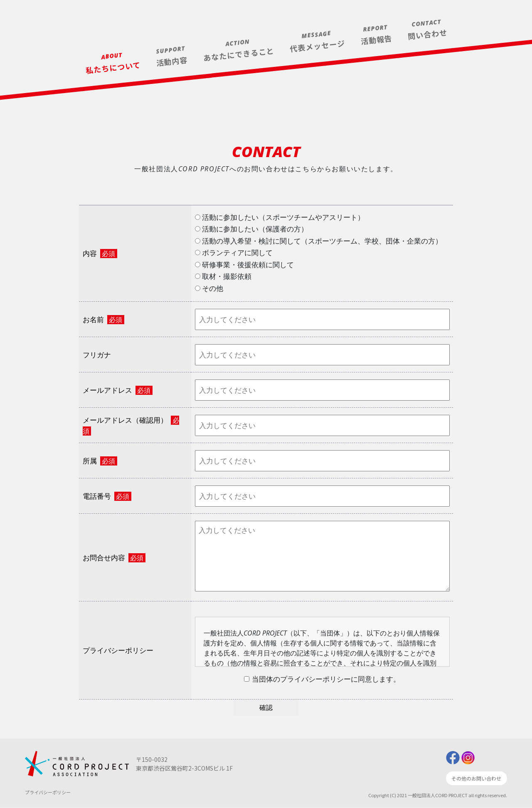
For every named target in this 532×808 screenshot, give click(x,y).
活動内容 (172, 61)
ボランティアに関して (234, 252)
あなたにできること (239, 54)
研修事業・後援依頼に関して (244, 265)
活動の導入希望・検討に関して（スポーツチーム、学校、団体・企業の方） (319, 241)
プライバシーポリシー (48, 792)
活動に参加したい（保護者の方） (251, 229)
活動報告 (377, 39)
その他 (209, 288)
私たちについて (113, 67)
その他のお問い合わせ (476, 779)
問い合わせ (427, 34)
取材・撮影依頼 (223, 276)
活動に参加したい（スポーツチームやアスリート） (280, 217)
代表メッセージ (317, 46)
